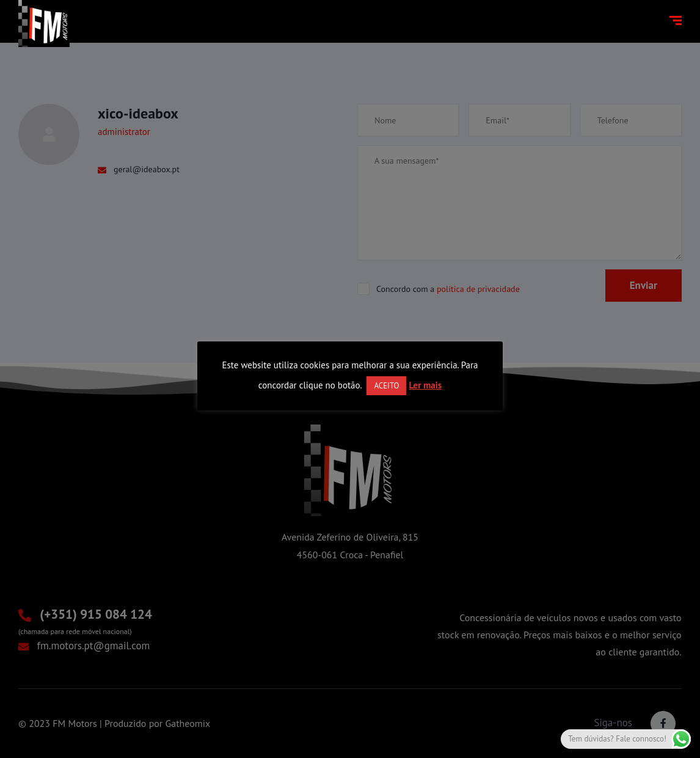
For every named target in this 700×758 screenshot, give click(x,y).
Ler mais (425, 385)
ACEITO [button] (386, 386)
